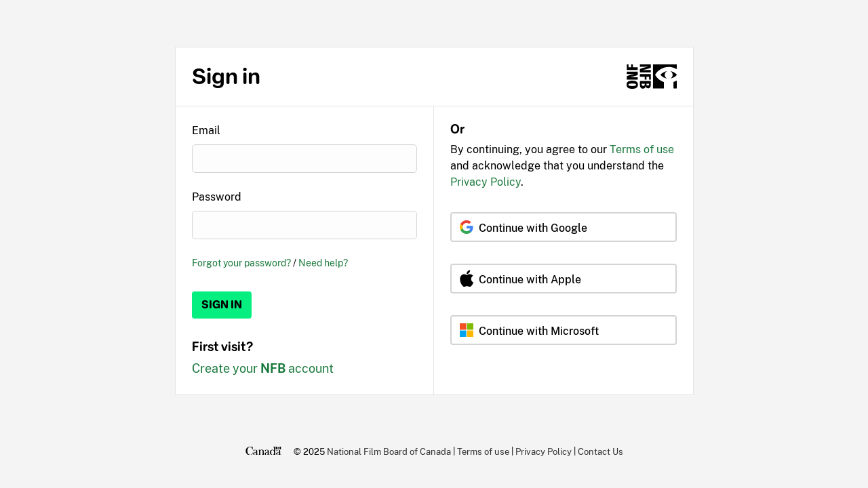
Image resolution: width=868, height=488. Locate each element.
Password (217, 197)
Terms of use (642, 149)
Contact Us (600, 451)
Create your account (263, 368)
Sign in (222, 305)
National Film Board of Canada (389, 451)
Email (206, 130)
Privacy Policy (486, 182)
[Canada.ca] (263, 451)
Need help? (323, 263)
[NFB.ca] (652, 77)
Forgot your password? (241, 263)
